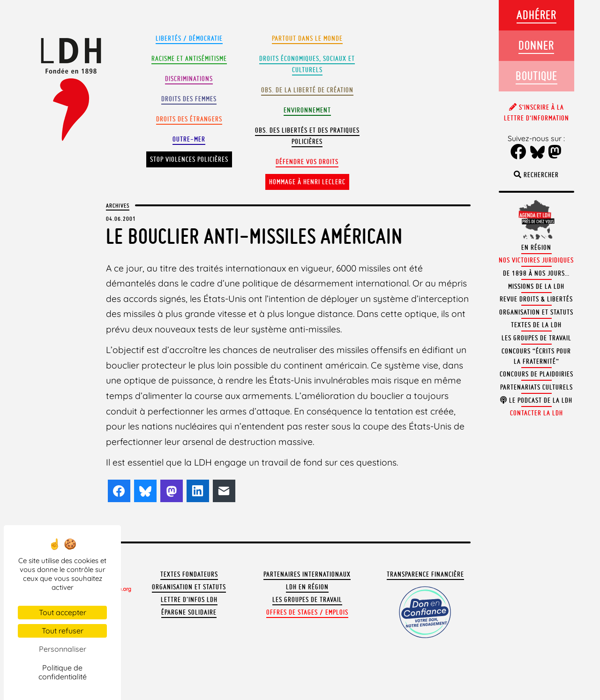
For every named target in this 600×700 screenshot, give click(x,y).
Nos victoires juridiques (536, 260)
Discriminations (189, 79)
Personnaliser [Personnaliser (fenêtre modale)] (63, 649)
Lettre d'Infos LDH (189, 600)
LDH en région (307, 587)
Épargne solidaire (189, 612)
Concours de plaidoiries (536, 374)
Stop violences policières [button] (189, 159)
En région (536, 248)
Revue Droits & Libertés (536, 299)
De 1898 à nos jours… (536, 273)
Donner (536, 45)
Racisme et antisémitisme (189, 59)
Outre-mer (189, 139)
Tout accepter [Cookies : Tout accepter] (63, 612)
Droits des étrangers (189, 119)
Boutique (536, 76)
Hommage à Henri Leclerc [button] (307, 182)
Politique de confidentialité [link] (63, 672)
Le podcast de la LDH (536, 400)
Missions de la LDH (536, 286)
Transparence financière (425, 574)
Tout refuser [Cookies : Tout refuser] (63, 631)
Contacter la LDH (536, 413)
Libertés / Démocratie (189, 38)
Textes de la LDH (536, 325)
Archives (118, 205)
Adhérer (536, 15)
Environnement (307, 110)
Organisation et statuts (189, 587)
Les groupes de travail (307, 600)
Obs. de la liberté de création (307, 90)
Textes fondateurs (189, 574)
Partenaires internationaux (307, 574)
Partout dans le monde (307, 38)
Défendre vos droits (307, 162)
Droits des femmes (189, 99)
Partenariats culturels (536, 387)
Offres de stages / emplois (307, 612)
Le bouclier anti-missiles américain (254, 236)
